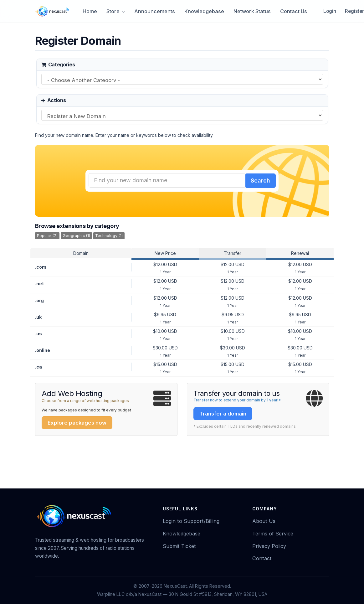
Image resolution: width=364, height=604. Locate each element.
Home (90, 11)
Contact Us (294, 11)
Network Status (252, 11)
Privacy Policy (269, 545)
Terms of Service (273, 533)
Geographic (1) (76, 235)
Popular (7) (47, 235)
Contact (262, 557)
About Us (264, 520)
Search (260, 180)
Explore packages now (77, 422)
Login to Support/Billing (191, 520)
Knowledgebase (204, 11)
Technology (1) (109, 235)
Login (330, 11)
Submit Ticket (179, 545)
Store (116, 11)
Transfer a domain (223, 413)
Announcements (155, 11)
